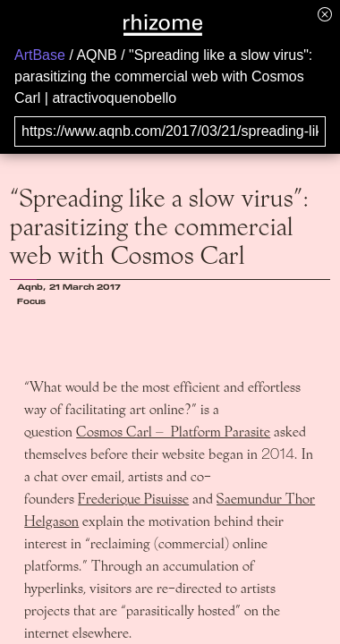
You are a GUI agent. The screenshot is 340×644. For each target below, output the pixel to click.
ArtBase (40, 55)
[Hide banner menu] (325, 14)
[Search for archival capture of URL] (170, 131)
